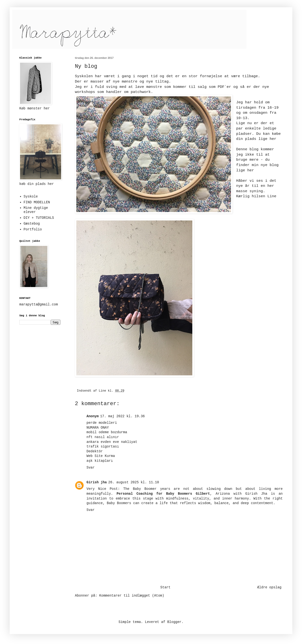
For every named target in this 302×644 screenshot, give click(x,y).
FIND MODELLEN (37, 202)
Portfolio (33, 229)
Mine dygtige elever (36, 210)
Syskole (31, 197)
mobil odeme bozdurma (107, 432)
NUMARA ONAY (98, 428)
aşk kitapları (100, 461)
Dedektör (95, 451)
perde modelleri (102, 423)
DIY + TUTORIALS (39, 218)
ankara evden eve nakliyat (112, 442)
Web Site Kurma (101, 456)
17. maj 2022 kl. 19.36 (122, 416)
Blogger (174, 622)
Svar (91, 468)
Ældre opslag (269, 587)
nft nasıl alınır (103, 437)
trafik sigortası (103, 447)
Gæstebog (32, 224)
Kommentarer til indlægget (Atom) (132, 596)
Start (165, 587)
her (273, 139)
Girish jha (97, 482)
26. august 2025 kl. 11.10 (134, 482)
